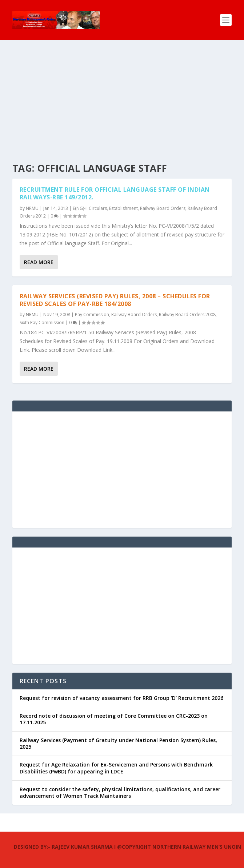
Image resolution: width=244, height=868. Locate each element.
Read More (39, 262)
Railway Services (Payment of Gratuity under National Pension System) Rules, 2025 (118, 743)
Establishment (123, 208)
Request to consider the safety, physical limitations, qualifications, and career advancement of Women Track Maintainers (120, 793)
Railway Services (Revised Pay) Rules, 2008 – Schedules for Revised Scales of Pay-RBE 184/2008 (115, 300)
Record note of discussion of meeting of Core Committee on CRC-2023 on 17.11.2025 (114, 719)
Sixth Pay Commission (42, 322)
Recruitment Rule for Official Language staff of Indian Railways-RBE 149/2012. (115, 193)
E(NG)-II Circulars (90, 208)
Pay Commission (92, 314)
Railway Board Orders (163, 208)
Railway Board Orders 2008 (187, 314)
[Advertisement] (122, 95)
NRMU (32, 208)
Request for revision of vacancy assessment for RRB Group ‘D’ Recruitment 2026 (121, 698)
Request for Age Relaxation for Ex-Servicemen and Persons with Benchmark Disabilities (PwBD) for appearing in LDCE (116, 768)
